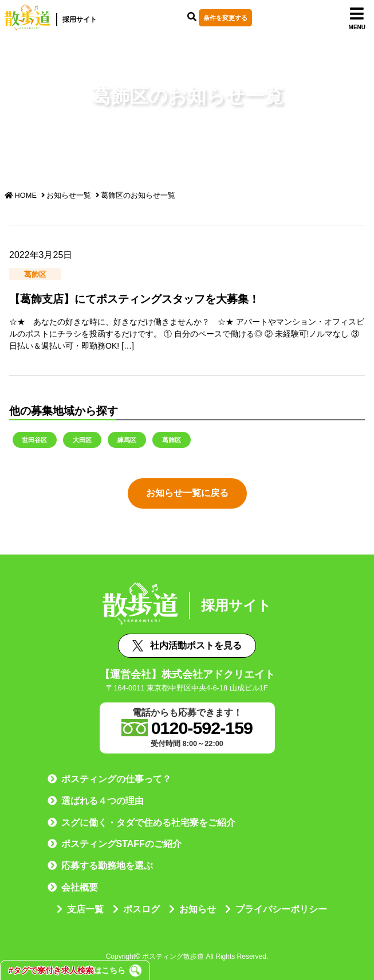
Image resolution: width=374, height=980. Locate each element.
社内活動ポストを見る (187, 646)
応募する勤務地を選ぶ (107, 866)
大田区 (82, 439)
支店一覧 (85, 909)
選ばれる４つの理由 (103, 801)
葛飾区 (172, 439)
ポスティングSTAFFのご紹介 (121, 844)
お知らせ (198, 909)
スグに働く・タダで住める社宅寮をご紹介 (148, 823)
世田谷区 (34, 439)
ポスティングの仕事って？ (116, 779)
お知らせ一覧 (69, 195)
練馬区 (127, 439)
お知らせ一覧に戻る (187, 493)
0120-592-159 (202, 728)
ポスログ (141, 909)
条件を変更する (227, 18)
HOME (21, 195)
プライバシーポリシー (281, 909)
